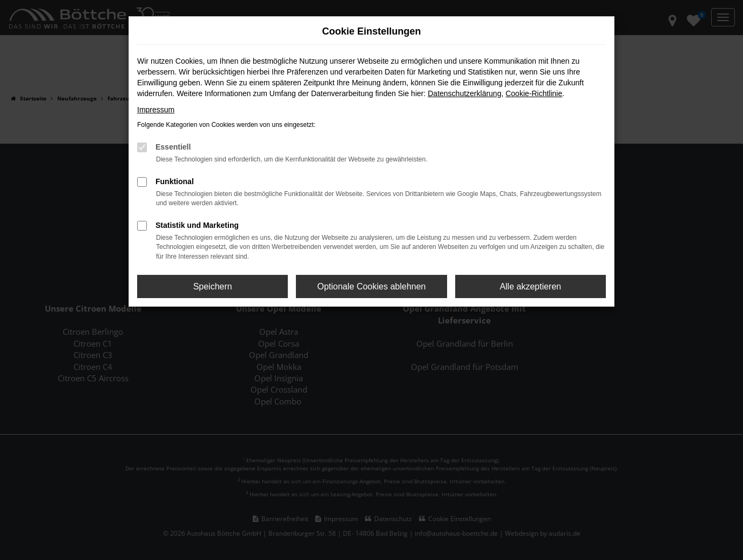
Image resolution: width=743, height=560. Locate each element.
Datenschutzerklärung (464, 93)
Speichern (213, 286)
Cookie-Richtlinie (534, 93)
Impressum (156, 110)
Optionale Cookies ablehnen (371, 286)
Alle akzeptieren (530, 286)
